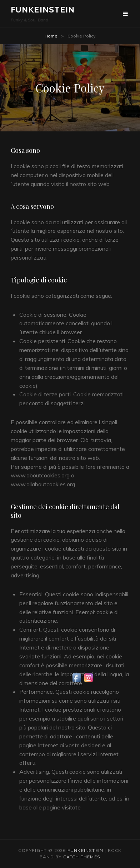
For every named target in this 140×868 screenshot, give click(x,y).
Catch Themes (82, 857)
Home (51, 36)
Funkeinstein (43, 10)
